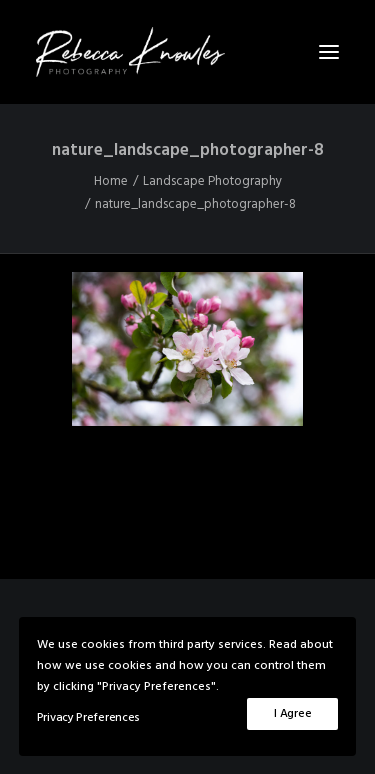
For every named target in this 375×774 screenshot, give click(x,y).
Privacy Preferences (88, 718)
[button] (329, 52)
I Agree (292, 714)
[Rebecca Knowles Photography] (187, 52)
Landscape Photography (212, 181)
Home (111, 181)
